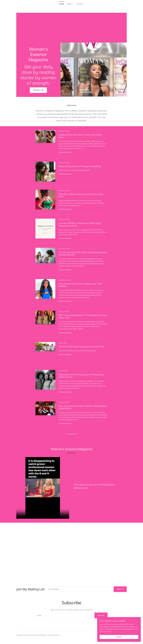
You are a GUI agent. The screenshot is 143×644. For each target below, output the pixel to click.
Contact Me (38, 90)
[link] (38, 61)
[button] (71, 434)
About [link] (70, 4)
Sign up (120, 589)
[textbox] (79, 589)
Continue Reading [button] (65, 152)
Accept (121, 637)
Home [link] (62, 4)
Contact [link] (80, 4)
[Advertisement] (71, 28)
